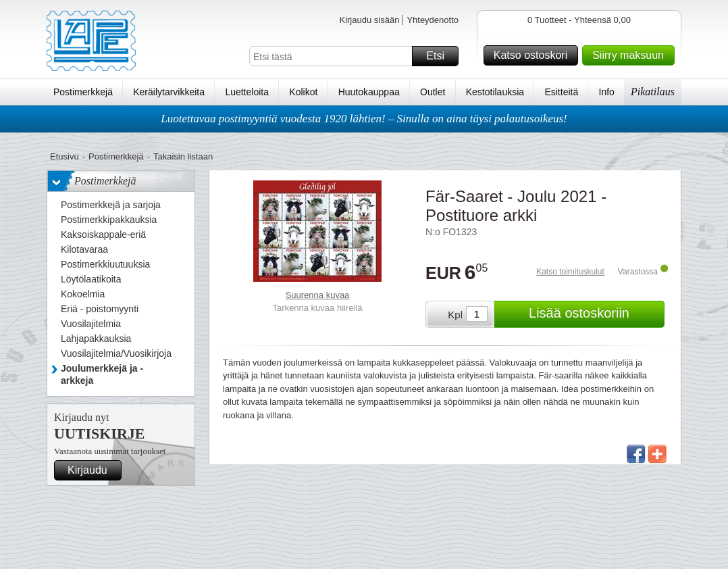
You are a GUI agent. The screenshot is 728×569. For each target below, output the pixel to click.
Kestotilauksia (495, 92)
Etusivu (64, 156)
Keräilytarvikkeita (169, 92)
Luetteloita (247, 92)
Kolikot (303, 92)
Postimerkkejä (83, 92)
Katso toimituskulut (570, 272)
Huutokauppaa (369, 92)
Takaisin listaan (183, 156)
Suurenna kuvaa (318, 295)
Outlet (433, 92)
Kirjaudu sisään (369, 20)
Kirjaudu (93, 470)
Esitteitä (561, 92)
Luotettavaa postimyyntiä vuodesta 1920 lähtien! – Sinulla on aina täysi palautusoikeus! (364, 119)
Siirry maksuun (631, 55)
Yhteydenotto (433, 20)
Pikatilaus (653, 92)
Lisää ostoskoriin (595, 314)
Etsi (440, 56)
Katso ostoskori (534, 55)
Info (607, 92)
